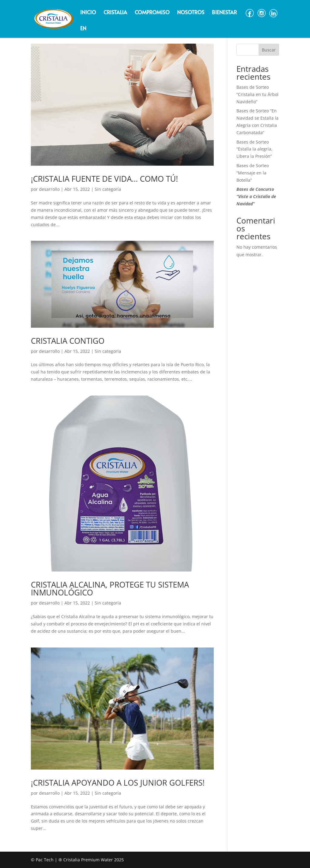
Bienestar (224, 13)
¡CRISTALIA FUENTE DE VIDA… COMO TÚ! (104, 179)
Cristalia (115, 13)
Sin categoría (108, 189)
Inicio (88, 13)
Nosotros (191, 13)
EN (83, 29)
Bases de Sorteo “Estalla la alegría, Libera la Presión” (254, 149)
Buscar (269, 50)
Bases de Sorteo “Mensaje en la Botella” (253, 173)
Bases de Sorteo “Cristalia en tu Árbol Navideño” (257, 94)
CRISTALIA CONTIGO (68, 341)
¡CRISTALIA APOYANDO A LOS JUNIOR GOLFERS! (118, 783)
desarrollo (49, 189)
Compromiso (152, 13)
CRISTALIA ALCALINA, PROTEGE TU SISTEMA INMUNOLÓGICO (110, 588)
